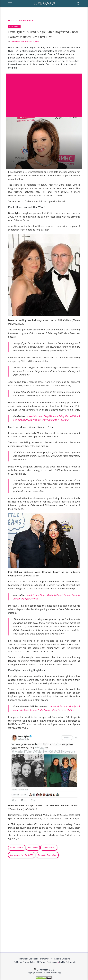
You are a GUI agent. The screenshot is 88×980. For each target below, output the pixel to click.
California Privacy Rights (25, 962)
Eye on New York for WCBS (22, 855)
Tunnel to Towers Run (47, 855)
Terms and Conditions (29, 959)
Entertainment (26, 21)
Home (11, 21)
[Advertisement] (44, 93)
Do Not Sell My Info (68, 962)
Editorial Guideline (62, 959)
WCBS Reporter (17, 848)
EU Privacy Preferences (47, 962)
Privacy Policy (46, 959)
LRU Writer (15, 42)
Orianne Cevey (49, 848)
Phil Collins (33, 848)
